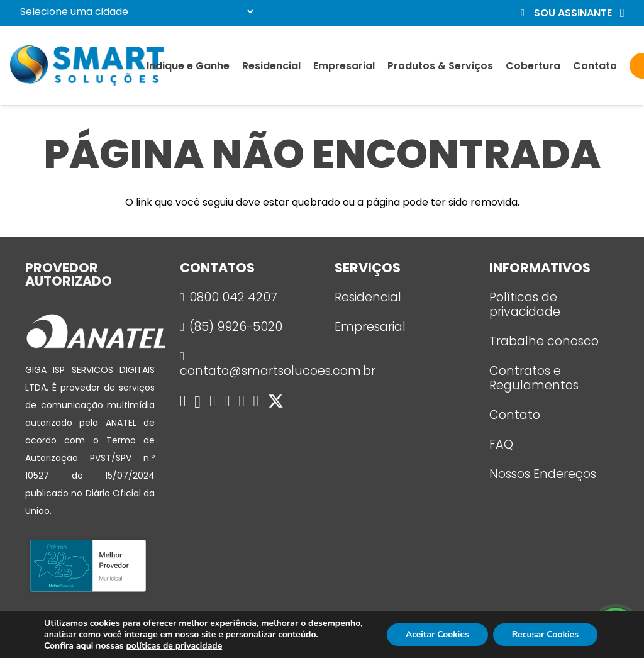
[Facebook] (183, 401)
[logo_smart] (87, 66)
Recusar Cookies (545, 634)
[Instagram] (197, 402)
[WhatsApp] (212, 401)
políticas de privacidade (174, 646)
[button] (570, 13)
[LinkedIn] (256, 401)
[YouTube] (241, 401)
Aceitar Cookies (437, 634)
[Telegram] (227, 401)
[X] (276, 402)
